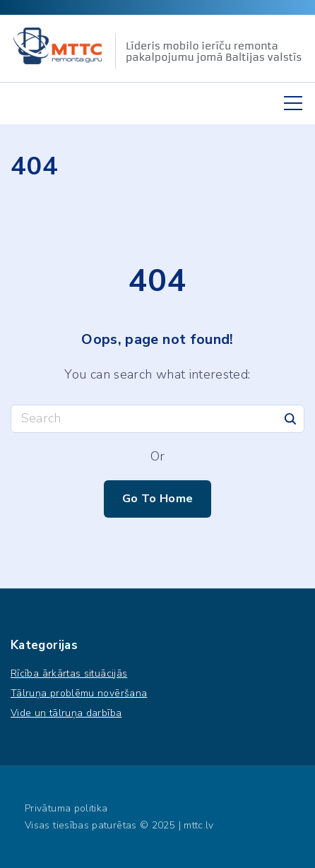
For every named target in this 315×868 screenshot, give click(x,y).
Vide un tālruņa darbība (66, 713)
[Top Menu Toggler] (293, 103)
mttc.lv (199, 825)
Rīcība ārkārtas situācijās (69, 673)
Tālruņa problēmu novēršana (79, 693)
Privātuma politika (66, 808)
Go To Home (158, 498)
